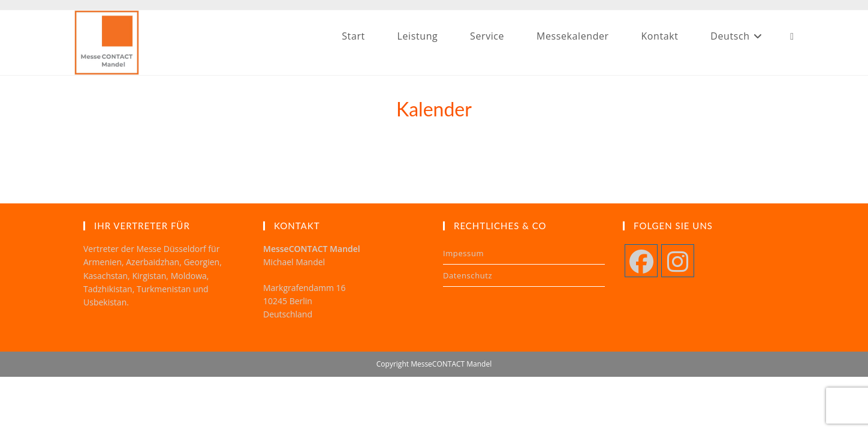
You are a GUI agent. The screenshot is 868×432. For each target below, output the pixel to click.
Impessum (463, 253)
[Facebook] (641, 261)
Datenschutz (468, 275)
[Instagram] (678, 261)
